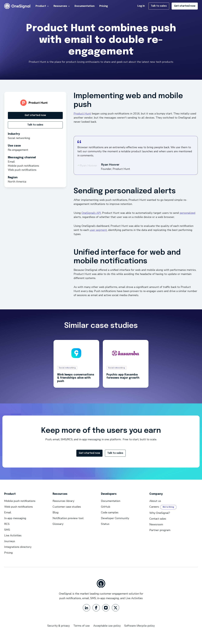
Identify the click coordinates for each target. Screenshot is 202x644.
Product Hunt (82, 114)
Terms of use (81, 626)
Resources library (63, 501)
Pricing (104, 6)
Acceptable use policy (107, 626)
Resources (62, 6)
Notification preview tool (68, 518)
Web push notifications (19, 507)
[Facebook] (96, 608)
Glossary (58, 524)
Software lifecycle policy (139, 626)
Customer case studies (67, 507)
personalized (187, 213)
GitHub (106, 507)
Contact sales (158, 519)
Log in (141, 6)
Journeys (10, 541)
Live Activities (13, 535)
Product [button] (42, 6)
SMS (7, 530)
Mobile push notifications (20, 501)
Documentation (85, 6)
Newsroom (156, 524)
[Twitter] (116, 608)
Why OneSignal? (160, 513)
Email (8, 512)
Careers (154, 507)
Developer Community (115, 518)
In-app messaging (15, 518)
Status (105, 524)
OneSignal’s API (91, 213)
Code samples (110, 512)
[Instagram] (106, 608)
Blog (56, 512)
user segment (98, 230)
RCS (7, 524)
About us (155, 501)
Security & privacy (59, 626)
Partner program (160, 530)
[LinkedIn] (86, 608)
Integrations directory (18, 547)
